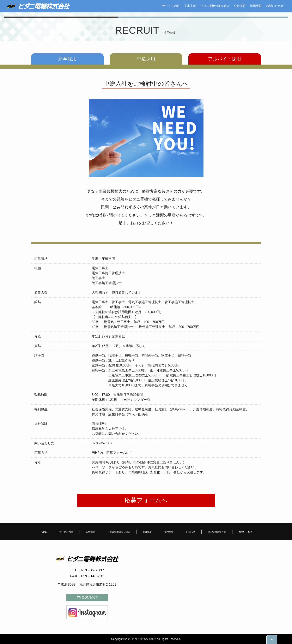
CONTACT (87, 598)
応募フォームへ (146, 500)
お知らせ (191, 532)
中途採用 (146, 59)
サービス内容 (171, 6)
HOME (43, 532)
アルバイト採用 (224, 59)
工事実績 (190, 6)
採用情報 (256, 6)
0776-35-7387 (92, 570)
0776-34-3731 (92, 576)
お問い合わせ (275, 6)
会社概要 (240, 6)
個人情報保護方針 (217, 532)
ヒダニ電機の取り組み (215, 6)
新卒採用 (67, 59)
